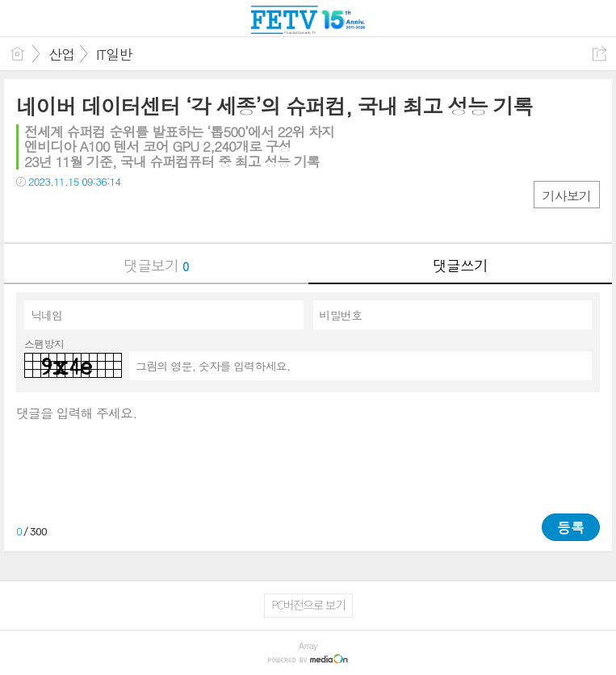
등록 (571, 527)
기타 (127, 214)
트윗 (63, 214)
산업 (61, 54)
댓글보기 (156, 265)
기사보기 (567, 196)
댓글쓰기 (460, 265)
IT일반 (114, 54)
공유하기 (599, 54)
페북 (30, 214)
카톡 (95, 214)
